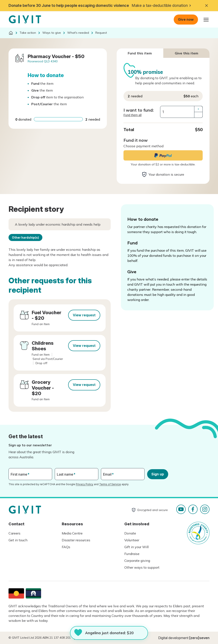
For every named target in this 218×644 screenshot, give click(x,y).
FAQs (66, 547)
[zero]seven (199, 638)
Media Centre (72, 533)
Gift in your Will (136, 547)
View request (84, 315)
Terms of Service (110, 484)
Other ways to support (142, 567)
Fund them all (133, 115)
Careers (14, 533)
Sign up (158, 474)
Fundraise (132, 554)
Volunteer (132, 540)
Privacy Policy (85, 484)
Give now (186, 19)
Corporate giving (137, 561)
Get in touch (18, 540)
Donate (130, 533)
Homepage (25, 20)
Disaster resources (76, 540)
